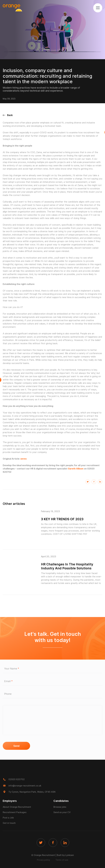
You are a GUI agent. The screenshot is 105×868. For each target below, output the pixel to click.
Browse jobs (60, 807)
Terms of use (62, 860)
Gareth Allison (76, 469)
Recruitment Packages (15, 812)
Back (8, 115)
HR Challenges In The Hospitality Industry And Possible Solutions (67, 566)
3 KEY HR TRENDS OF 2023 (63, 519)
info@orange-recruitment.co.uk (25, 786)
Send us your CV (62, 812)
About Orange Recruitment (17, 807)
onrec (24, 459)
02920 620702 (17, 779)
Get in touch (9, 823)
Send (16, 746)
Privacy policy (43, 860)
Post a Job (8, 817)
